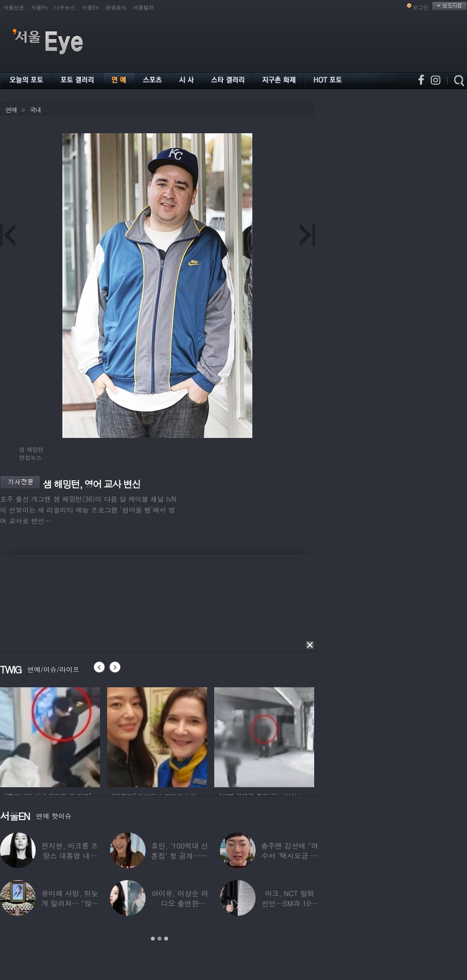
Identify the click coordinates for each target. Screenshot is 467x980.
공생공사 (116, 7)
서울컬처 (144, 7)
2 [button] (159, 939)
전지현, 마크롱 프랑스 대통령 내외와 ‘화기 (70, 856)
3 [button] (166, 939)
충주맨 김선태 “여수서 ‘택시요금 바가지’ (289, 856)
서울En (90, 7)
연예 (11, 110)
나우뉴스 (65, 7)
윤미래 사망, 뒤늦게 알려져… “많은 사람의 (70, 903)
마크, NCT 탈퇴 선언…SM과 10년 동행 (289, 903)
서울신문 (14, 7)
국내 (35, 110)
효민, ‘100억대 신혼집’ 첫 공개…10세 (179, 856)
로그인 (421, 7)
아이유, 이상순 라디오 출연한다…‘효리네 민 (180, 903)
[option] (50, 736)
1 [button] (153, 939)
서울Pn (39, 7)
